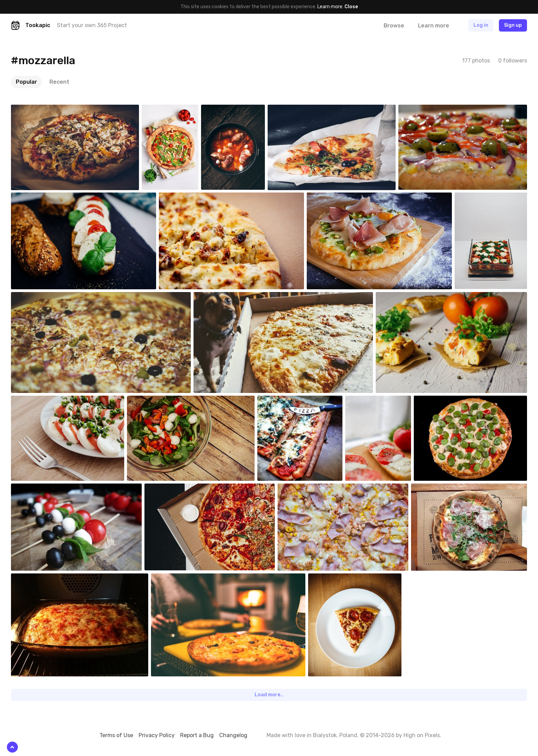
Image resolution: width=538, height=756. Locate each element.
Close (351, 7)
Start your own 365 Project (92, 25)
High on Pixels (422, 735)
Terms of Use (116, 735)
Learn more (330, 7)
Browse (394, 26)
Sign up (513, 25)
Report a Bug (197, 735)
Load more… (269, 695)
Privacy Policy (157, 735)
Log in (481, 25)
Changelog (233, 735)
